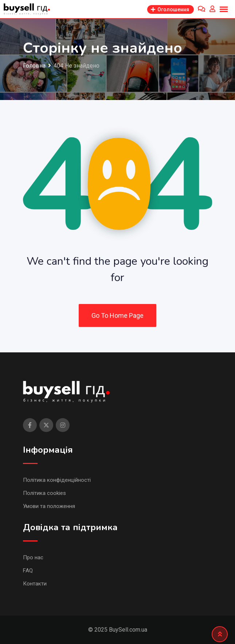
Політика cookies (44, 493)
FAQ (28, 571)
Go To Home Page (117, 315)
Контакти (35, 584)
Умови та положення (49, 506)
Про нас (33, 557)
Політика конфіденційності (57, 480)
